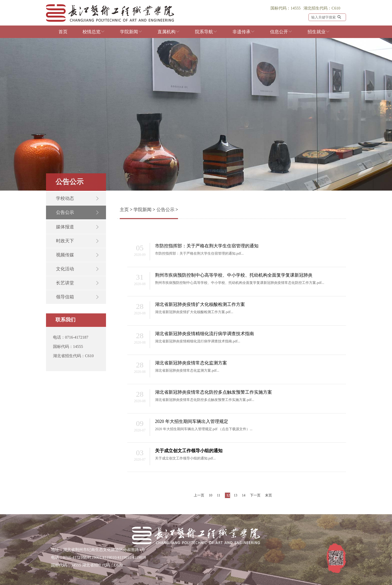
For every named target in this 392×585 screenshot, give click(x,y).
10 (210, 495)
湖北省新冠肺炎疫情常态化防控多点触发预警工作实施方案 (213, 392)
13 (235, 495)
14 (243, 495)
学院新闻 (131, 32)
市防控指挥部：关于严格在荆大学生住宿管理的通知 (207, 246)
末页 (268, 495)
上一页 (199, 495)
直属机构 (169, 32)
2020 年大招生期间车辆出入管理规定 (192, 421)
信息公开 (281, 32)
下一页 (255, 495)
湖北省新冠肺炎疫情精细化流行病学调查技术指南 (204, 334)
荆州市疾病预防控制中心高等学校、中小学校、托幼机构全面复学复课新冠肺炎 (234, 275)
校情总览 (94, 32)
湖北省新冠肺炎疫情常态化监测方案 (191, 363)
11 (219, 495)
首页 (63, 32)
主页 (124, 210)
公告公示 (165, 210)
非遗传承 (244, 32)
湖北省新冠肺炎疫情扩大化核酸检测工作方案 (200, 304)
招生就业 (319, 32)
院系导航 (206, 32)
